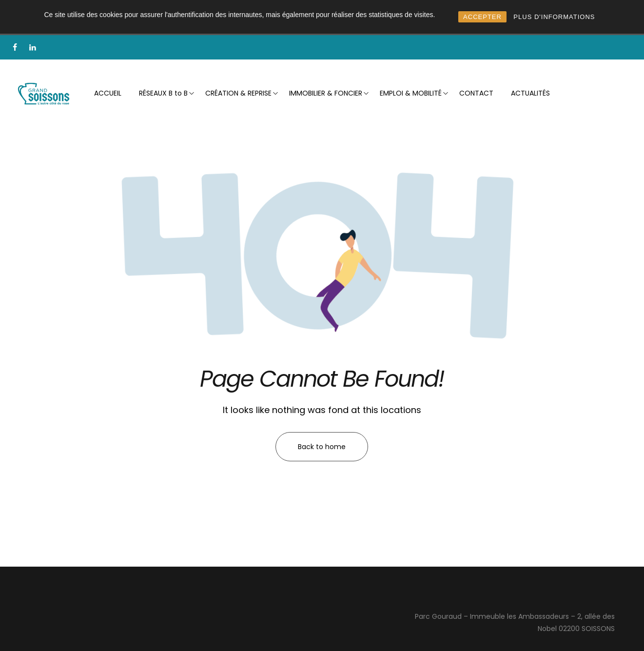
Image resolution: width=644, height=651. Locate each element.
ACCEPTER (482, 17)
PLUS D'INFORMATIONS (554, 17)
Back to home (322, 447)
